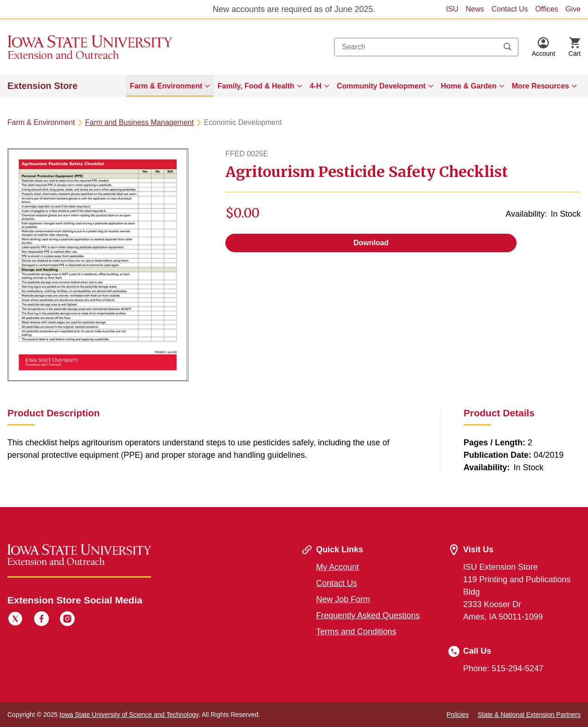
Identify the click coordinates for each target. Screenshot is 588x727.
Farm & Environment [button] (166, 86)
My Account (338, 567)
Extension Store (42, 86)
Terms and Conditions (356, 632)
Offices (547, 9)
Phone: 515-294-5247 (503, 668)
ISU (452, 9)
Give (573, 9)
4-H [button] (316, 86)
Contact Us (509, 9)
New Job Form (343, 599)
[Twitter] (15, 620)
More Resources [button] (541, 86)
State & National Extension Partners (529, 715)
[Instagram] (67, 620)
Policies (458, 715)
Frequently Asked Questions (368, 615)
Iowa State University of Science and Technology (129, 715)
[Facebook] (41, 620)
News (475, 9)
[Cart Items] (575, 47)
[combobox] (426, 47)
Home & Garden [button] (469, 86)
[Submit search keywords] (507, 47)
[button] (544, 47)
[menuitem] (170, 86)
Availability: (526, 214)
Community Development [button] (381, 86)
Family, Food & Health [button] (256, 86)
